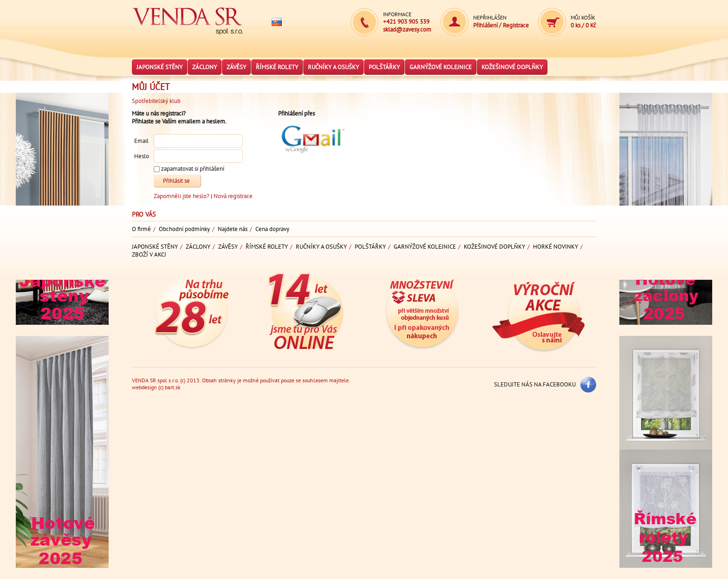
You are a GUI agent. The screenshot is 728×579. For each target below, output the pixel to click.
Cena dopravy (272, 229)
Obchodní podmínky (184, 229)
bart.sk (173, 387)
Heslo (142, 157)
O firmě (141, 229)
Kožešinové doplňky (512, 67)
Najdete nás (233, 229)
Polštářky (384, 67)
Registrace (516, 25)
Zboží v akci (149, 254)
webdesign (144, 387)
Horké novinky (556, 247)
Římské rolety (277, 67)
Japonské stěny (159, 67)
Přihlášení (486, 25)
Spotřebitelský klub (156, 101)
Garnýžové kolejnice (441, 67)
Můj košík (583, 17)
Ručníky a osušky (333, 67)
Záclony (205, 67)
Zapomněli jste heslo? (182, 196)
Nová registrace (233, 196)
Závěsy (236, 67)
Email (141, 141)
